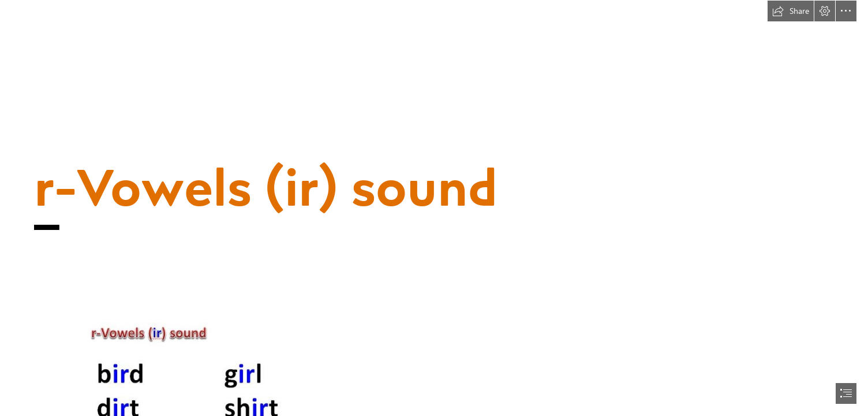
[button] (791, 11)
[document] (434, 208)
